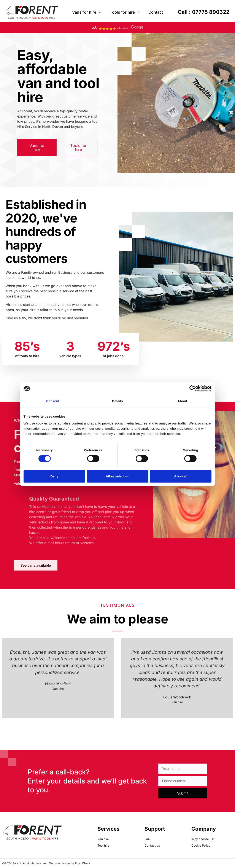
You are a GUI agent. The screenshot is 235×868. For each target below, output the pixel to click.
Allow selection (117, 476)
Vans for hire (87, 13)
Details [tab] (117, 401)
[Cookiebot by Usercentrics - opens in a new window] (193, 389)
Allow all (181, 476)
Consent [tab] (53, 401)
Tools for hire (125, 13)
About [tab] (182, 401)
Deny (54, 476)
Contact (156, 12)
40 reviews (123, 28)
